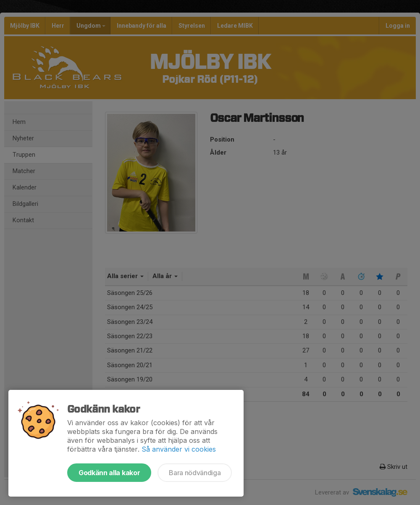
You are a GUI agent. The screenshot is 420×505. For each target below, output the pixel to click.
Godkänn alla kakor (109, 473)
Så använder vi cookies (179, 449)
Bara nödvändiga (195, 473)
